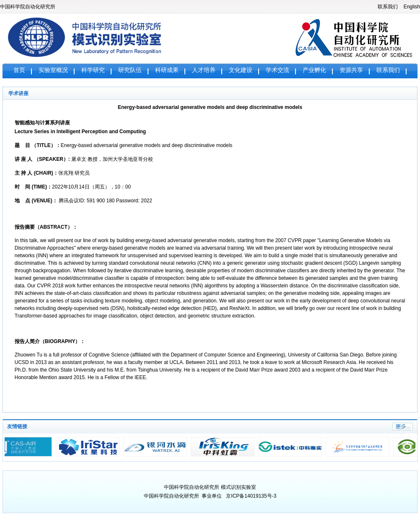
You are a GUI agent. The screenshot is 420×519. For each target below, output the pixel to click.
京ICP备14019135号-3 (251, 496)
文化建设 (241, 70)
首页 (19, 70)
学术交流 (277, 70)
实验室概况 (53, 70)
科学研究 (93, 70)
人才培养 (204, 70)
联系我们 (388, 7)
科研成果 (167, 70)
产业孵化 (314, 70)
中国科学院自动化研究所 (28, 7)
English (412, 7)
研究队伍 (130, 70)
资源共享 (351, 70)
